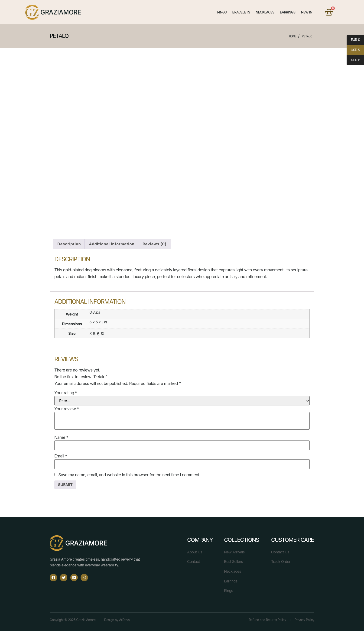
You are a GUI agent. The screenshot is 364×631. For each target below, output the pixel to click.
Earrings (288, 12)
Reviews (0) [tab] (154, 242)
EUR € (353, 40)
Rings (222, 12)
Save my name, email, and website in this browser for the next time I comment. (129, 473)
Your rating (66, 391)
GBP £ (353, 61)
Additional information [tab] (112, 242)
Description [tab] (69, 242)
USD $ (353, 51)
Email (61, 454)
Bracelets (241, 12)
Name (61, 436)
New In (307, 12)
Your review (67, 407)
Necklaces (265, 12)
